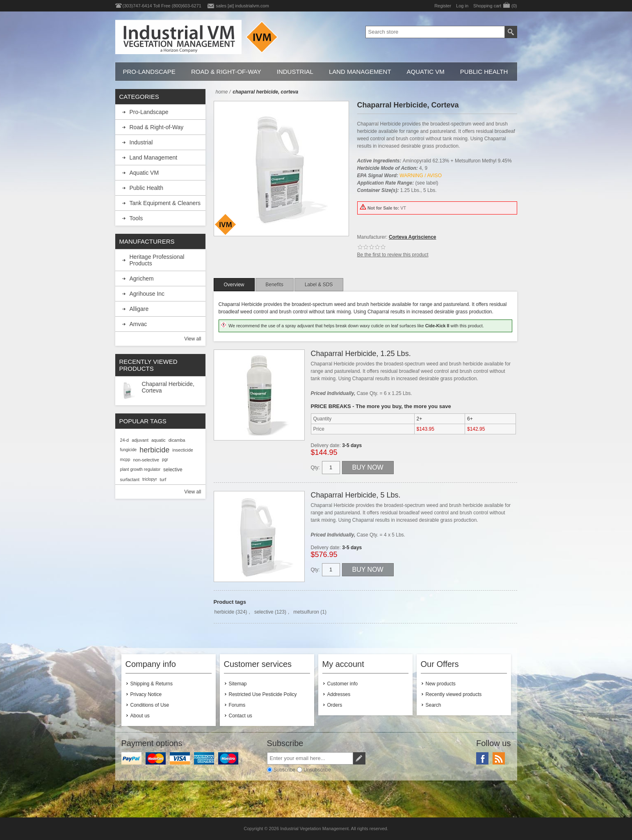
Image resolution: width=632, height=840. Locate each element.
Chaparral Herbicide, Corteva (168, 387)
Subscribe (284, 769)
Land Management (360, 72)
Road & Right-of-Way (226, 72)
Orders (335, 705)
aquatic (159, 440)
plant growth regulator (140, 469)
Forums (237, 705)
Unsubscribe (317, 769)
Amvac (138, 324)
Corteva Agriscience (413, 237)
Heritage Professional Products (157, 260)
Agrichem (142, 278)
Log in (462, 6)
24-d (125, 440)
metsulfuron (306, 612)
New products (441, 684)
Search (434, 705)
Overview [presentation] (234, 285)
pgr (165, 460)
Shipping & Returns (152, 684)
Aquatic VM (426, 72)
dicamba (177, 440)
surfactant (130, 479)
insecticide (183, 450)
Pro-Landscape (149, 72)
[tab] (234, 285)
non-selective (146, 460)
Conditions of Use (150, 705)
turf (163, 479)
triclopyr (150, 479)
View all (193, 339)
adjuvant (140, 440)
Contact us (241, 716)
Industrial (295, 72)
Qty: (315, 468)
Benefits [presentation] (275, 285)
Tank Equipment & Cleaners (165, 203)
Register (443, 6)
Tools (136, 218)
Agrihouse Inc (147, 294)
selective (264, 612)
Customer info (343, 684)
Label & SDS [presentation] (319, 285)
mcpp (125, 460)
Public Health (484, 72)
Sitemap (238, 684)
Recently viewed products (454, 694)
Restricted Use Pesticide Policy (263, 694)
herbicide (225, 612)
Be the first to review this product (393, 255)
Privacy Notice (146, 694)
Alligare (139, 309)
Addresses (339, 694)
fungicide (129, 450)
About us (140, 716)
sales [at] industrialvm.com (242, 6)
